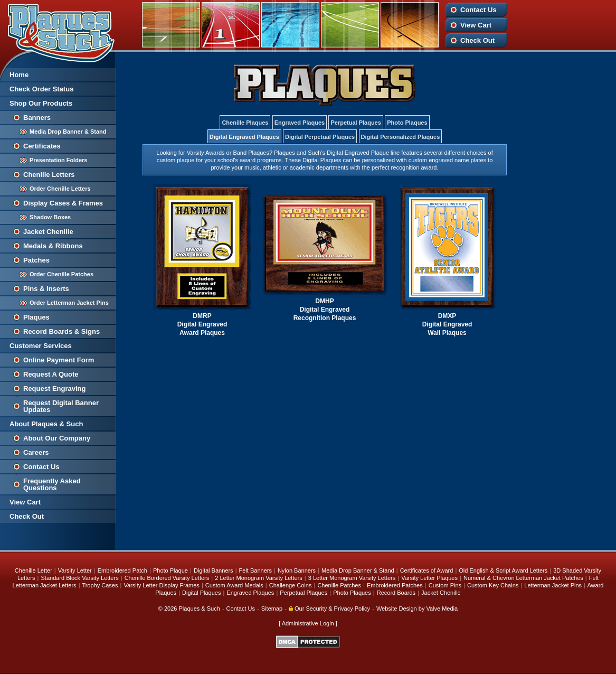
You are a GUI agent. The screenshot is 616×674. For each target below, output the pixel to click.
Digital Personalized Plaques (401, 137)
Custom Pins (445, 585)
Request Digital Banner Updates (61, 406)
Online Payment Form (59, 360)
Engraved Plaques (300, 123)
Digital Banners (214, 570)
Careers (36, 452)
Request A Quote (51, 374)
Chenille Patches (339, 585)
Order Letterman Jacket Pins (69, 303)
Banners (37, 118)
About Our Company (57, 438)
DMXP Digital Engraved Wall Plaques (447, 324)
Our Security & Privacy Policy (329, 609)
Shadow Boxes (50, 217)
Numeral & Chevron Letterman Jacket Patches (523, 578)
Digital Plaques (201, 593)
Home (19, 75)
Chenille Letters (49, 175)
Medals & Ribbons (53, 246)
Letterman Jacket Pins (553, 585)
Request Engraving (54, 389)
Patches (36, 260)
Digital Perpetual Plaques (320, 137)
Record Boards (396, 593)
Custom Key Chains (493, 585)
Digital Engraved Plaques (244, 137)
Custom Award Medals (234, 585)
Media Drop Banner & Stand (68, 132)
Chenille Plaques (245, 123)
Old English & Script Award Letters (503, 570)
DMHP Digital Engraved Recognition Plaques (325, 310)
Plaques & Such (200, 609)
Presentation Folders (58, 160)
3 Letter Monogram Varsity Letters (352, 578)
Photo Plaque (170, 570)
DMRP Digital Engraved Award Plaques (202, 324)
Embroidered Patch (122, 570)
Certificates (42, 146)
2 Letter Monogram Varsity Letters (258, 578)
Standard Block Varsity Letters (80, 578)
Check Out (477, 40)
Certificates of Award (427, 570)
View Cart (476, 25)
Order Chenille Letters (60, 189)
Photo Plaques (407, 123)
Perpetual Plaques (356, 123)
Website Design (397, 609)
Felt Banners (255, 570)
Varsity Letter (75, 570)
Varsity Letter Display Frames (161, 585)
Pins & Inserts (46, 289)
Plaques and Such (58, 31)
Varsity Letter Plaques (429, 578)
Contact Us (478, 10)
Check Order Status (41, 89)
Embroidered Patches (395, 585)
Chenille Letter (34, 570)
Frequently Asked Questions (52, 484)
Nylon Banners (297, 570)
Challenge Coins (291, 585)
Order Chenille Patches (61, 274)
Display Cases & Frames (63, 203)
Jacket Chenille (48, 232)
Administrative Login (308, 623)
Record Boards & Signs (61, 331)
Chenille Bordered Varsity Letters (167, 578)
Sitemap (272, 609)
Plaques (36, 317)
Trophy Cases (100, 585)
